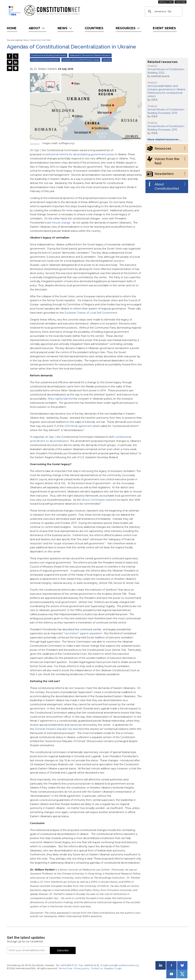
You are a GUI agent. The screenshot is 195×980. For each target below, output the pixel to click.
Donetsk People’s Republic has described (60, 729)
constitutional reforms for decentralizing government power (78, 154)
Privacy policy (82, 968)
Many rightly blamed (60, 399)
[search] (163, 12)
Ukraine (107, 60)
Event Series (164, 28)
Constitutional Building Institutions (49, 55)
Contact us (97, 968)
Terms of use (65, 968)
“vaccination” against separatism (83, 633)
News (65, 28)
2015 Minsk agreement (78, 426)
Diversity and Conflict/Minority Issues (81, 60)
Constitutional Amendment (45, 60)
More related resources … (164, 139)
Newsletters (166, 2)
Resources (128, 28)
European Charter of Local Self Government (91, 313)
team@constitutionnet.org (124, 965)
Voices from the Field (40, 40)
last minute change (59, 223)
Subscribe (180, 2)
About (37, 28)
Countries (94, 28)
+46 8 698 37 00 (69, 965)
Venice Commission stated (98, 500)
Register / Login (113, 968)
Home (12, 28)
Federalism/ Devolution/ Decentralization (90, 55)
